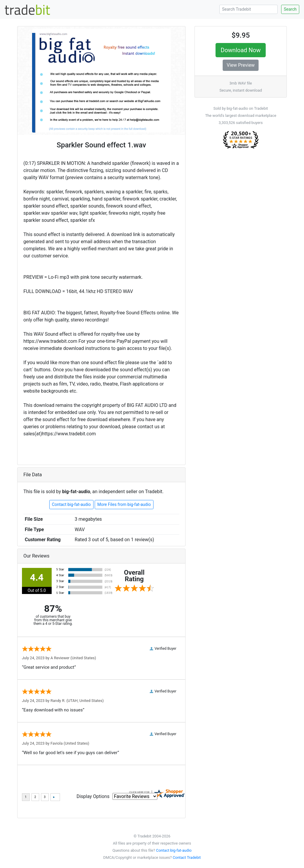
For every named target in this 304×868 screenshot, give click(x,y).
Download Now (241, 50)
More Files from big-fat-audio (124, 504)
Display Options (93, 796)
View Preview (240, 65)
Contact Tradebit (187, 857)
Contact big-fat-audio (71, 504)
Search (290, 9)
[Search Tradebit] (248, 9)
